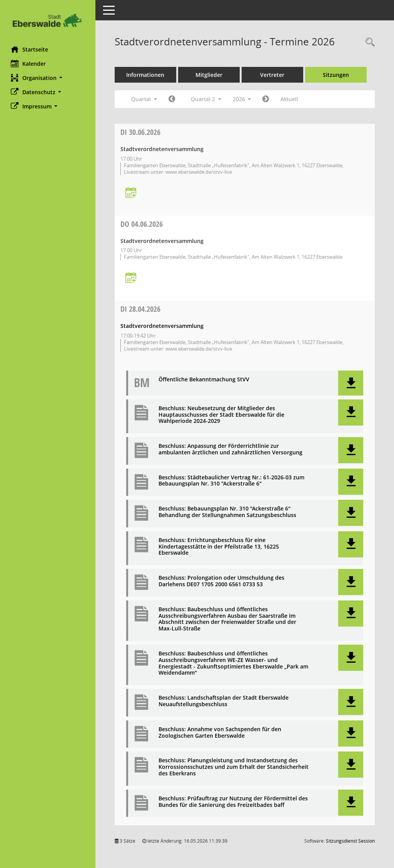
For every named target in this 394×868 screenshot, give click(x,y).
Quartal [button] (145, 99)
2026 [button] (243, 99)
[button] (48, 78)
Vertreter (273, 75)
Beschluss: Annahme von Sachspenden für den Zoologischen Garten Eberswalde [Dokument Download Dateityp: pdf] (221, 733)
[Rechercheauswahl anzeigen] (368, 42)
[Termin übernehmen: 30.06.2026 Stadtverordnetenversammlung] (132, 193)
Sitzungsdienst (350, 841)
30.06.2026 (141, 132)
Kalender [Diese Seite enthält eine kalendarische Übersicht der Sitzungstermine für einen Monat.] (29, 63)
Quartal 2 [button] (207, 99)
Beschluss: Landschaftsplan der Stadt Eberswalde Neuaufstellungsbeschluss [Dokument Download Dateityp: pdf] (224, 701)
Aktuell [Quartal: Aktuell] (290, 99)
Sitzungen (337, 75)
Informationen (146, 75)
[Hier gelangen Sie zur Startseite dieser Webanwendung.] (48, 20)
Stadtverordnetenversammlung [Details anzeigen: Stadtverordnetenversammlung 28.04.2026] (163, 326)
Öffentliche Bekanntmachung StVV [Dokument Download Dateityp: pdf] (205, 380)
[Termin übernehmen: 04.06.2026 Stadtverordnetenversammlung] (132, 278)
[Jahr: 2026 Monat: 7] (267, 99)
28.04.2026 (141, 309)
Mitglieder (210, 75)
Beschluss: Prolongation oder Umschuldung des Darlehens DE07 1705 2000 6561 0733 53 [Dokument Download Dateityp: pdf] (222, 581)
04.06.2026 (142, 224)
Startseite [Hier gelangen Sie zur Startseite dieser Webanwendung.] (30, 49)
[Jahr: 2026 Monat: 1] (173, 99)
